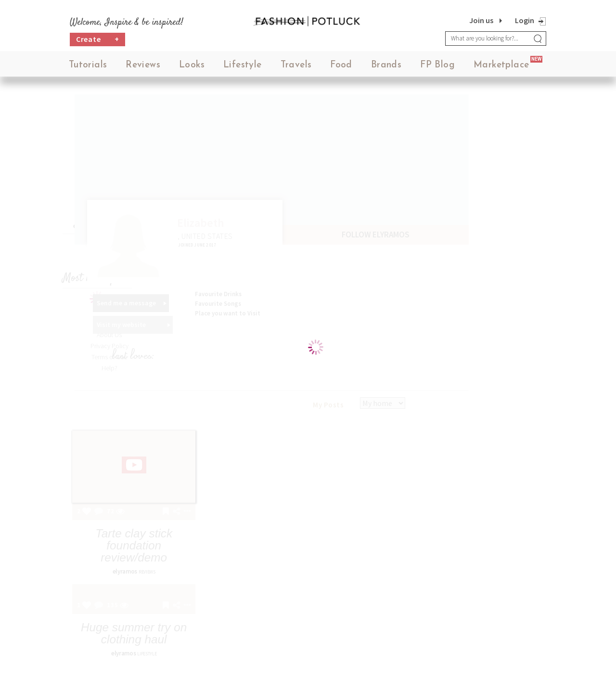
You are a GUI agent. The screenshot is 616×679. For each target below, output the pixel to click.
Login (525, 20)
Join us (481, 20)
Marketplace (501, 67)
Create (98, 41)
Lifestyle (243, 67)
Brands (386, 67)
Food (341, 67)
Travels (296, 67)
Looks (192, 67)
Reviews (143, 67)
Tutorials (88, 67)
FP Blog (437, 67)
